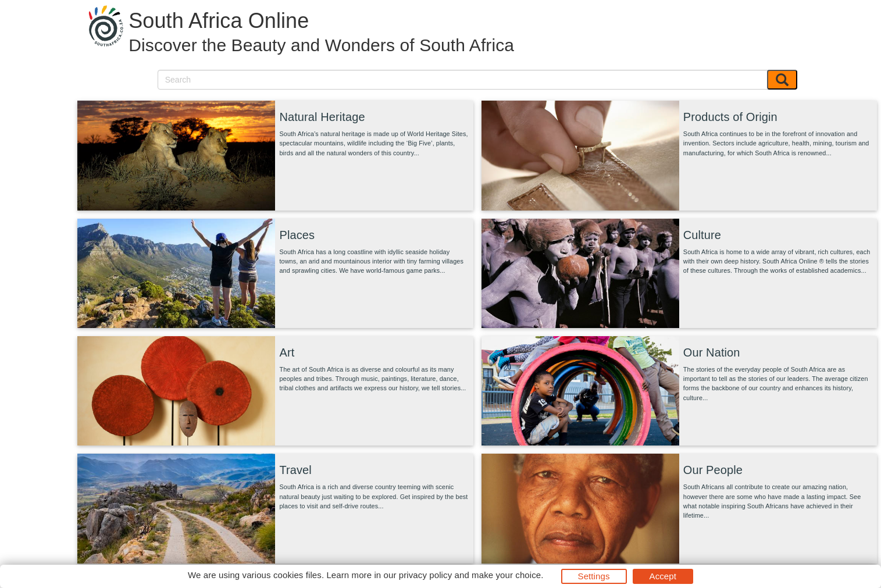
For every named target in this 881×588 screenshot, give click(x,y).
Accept (663, 576)
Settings (594, 576)
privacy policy (425, 575)
